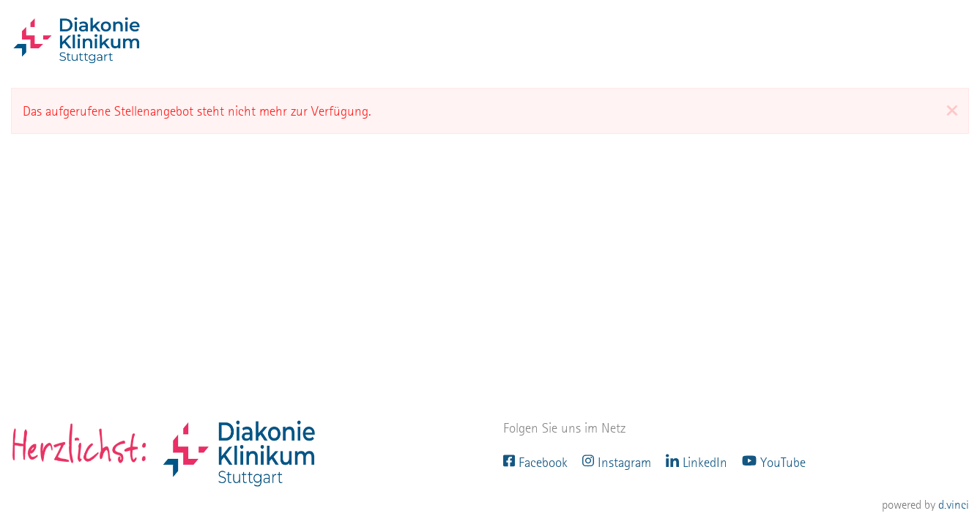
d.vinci (954, 505)
